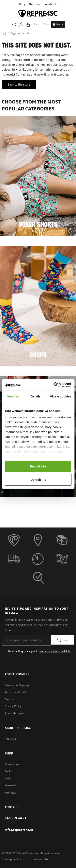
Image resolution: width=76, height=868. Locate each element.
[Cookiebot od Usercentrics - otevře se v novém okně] (54, 385)
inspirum (27, 859)
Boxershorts (12, 765)
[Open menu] (58, 24)
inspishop (57, 859)
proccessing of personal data (55, 651)
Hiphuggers (12, 793)
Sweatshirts (12, 786)
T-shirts (9, 779)
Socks (38, 355)
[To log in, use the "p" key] (21, 24)
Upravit (38, 480)
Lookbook (50, 4)
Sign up (63, 640)
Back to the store (19, 85)
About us (34, 4)
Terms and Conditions (18, 692)
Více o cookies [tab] (61, 396)
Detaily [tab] (36, 396)
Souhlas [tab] (13, 396)
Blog (22, 4)
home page (47, 60)
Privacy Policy (13, 706)
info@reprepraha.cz (19, 830)
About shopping (15, 713)
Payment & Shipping (17, 685)
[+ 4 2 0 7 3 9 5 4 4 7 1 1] (16, 818)
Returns (10, 699)
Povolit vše (38, 466)
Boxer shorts (38, 225)
